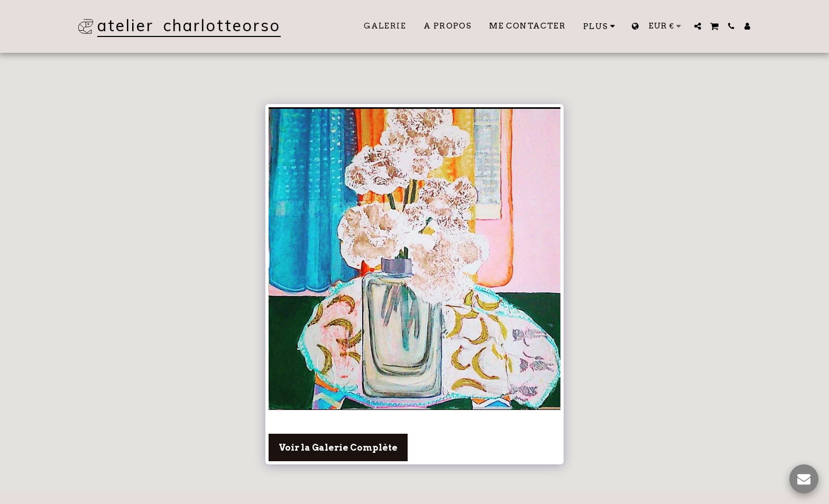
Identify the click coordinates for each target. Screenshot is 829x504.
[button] (698, 26)
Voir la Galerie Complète (338, 447)
